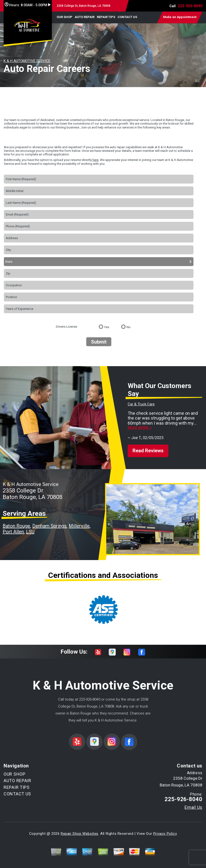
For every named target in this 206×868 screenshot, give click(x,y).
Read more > (140, 428)
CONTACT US (127, 17)
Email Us (193, 807)
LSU (30, 532)
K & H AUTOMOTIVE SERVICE (27, 61)
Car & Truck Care (141, 404)
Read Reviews (148, 451)
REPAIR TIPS (106, 17)
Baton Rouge (16, 526)
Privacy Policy (165, 834)
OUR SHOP (64, 17)
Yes (107, 327)
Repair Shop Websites (80, 834)
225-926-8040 (190, 6)
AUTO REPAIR (85, 17)
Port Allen (13, 532)
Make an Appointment (180, 17)
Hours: (28, 5)
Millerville (79, 526)
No (129, 327)
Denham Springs (49, 526)
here (96, 160)
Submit (99, 342)
